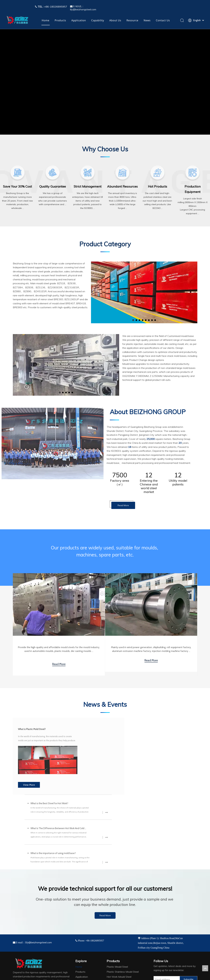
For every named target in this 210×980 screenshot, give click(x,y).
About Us (115, 20)
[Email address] (166, 918)
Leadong (163, 976)
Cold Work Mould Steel (119, 921)
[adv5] (157, 173)
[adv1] (18, 173)
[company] (53, 443)
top (205, 968)
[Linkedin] (162, 924)
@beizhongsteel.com (40, 881)
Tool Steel (112, 926)
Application (79, 20)
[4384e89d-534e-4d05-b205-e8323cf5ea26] (26, 945)
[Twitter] (169, 924)
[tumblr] (175, 924)
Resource (132, 20)
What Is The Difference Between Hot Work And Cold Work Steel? (142, 751)
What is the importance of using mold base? (137, 776)
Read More (123, 505)
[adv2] (53, 173)
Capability (98, 20)
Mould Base (113, 931)
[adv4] (122, 173)
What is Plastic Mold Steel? (39, 734)
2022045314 (48, 976)
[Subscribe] (188, 918)
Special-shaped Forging (120, 936)
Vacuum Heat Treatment (120, 941)
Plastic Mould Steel (117, 906)
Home (46, 20)
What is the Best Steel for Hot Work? (133, 726)
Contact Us (163, 20)
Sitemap (172, 976)
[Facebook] (156, 924)
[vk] (182, 924)
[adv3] (88, 173)
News (147, 20)
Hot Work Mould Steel (119, 916)
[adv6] (192, 173)
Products (60, 20)
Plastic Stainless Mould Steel (123, 911)
